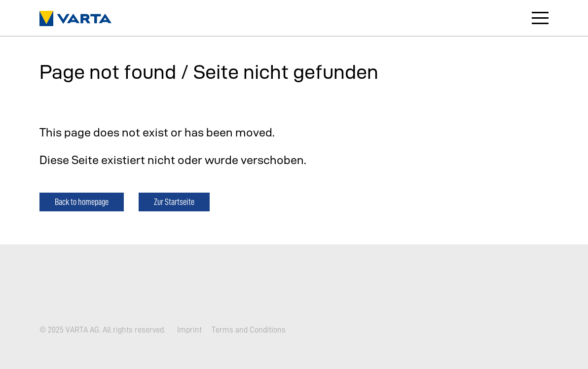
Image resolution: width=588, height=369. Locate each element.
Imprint (189, 330)
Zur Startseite (174, 202)
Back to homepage (82, 202)
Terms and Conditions (249, 330)
